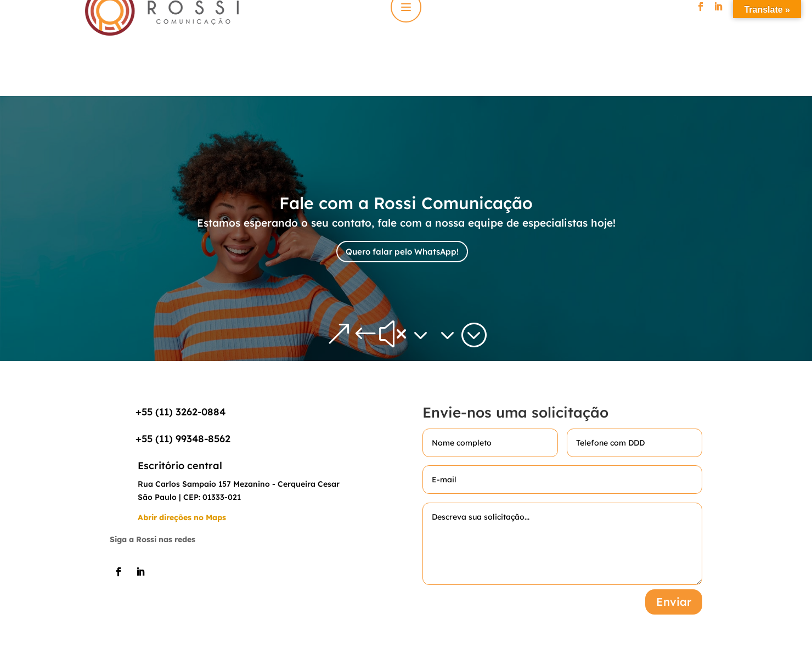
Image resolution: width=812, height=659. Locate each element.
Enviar (674, 602)
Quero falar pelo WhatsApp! (402, 252)
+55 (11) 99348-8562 (183, 439)
